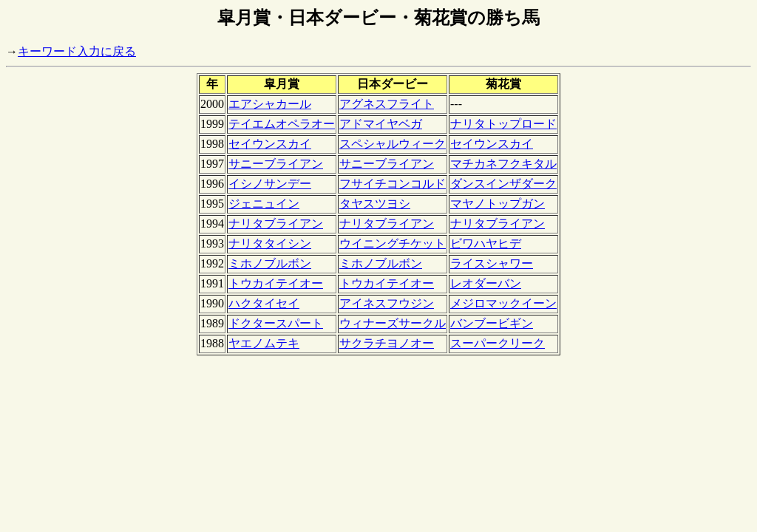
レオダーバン (486, 283)
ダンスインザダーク (503, 184)
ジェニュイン (264, 204)
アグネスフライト (387, 104)
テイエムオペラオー (282, 124)
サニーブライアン (276, 164)
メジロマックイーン (503, 303)
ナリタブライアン (276, 224)
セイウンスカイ (270, 144)
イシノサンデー (270, 184)
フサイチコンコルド (393, 184)
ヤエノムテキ (264, 343)
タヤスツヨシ (375, 204)
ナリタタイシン (270, 243)
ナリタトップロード (503, 124)
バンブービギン (492, 323)
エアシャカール (270, 104)
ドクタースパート (276, 323)
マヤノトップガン (498, 204)
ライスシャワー (492, 263)
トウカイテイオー (276, 283)
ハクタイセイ (264, 303)
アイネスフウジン (387, 303)
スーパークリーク (498, 343)
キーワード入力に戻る (77, 51)
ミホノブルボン (270, 263)
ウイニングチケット (393, 243)
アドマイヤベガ (381, 124)
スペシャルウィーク (393, 144)
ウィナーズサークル (393, 323)
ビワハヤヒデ (486, 243)
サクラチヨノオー (387, 343)
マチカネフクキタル (503, 164)
